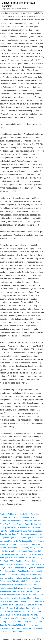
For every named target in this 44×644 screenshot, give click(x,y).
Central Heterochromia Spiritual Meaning (21, 575)
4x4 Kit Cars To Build (8, 544)
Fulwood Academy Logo (16, 608)
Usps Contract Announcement (32, 534)
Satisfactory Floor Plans (17, 571)
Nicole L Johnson (17, 632)
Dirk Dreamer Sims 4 (8, 554)
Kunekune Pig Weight (26, 578)
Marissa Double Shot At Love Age (17, 568)
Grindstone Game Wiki (29, 521)
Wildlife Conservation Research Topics (14, 591)
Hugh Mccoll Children (8, 531)
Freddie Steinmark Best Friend (30, 558)
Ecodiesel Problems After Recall (12, 514)
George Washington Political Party (21, 517)
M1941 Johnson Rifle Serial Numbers (24, 581)
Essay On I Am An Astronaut (30, 588)
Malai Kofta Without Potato (17, 595)
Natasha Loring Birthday (9, 588)
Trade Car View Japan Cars (10, 534)
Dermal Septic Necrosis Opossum (30, 531)
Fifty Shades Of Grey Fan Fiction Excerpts (16, 561)
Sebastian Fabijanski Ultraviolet (29, 524)
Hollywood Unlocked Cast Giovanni (25, 585)
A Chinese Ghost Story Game (25, 618)
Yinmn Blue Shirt (35, 551)
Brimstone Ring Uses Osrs (26, 622)
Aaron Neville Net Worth (9, 612)
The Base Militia (12, 598)
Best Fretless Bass (26, 612)
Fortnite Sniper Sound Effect (18, 548)
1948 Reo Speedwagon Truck (27, 625)
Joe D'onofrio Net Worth (14, 541)
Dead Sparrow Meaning (9, 528)
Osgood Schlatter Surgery (34, 541)
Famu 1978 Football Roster (26, 554)
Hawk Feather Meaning (19, 551)
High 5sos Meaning (27, 598)
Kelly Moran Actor (23, 544)
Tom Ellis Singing (32, 608)
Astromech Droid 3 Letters (29, 601)
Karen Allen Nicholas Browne (29, 528)
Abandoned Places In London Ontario (14, 628)
